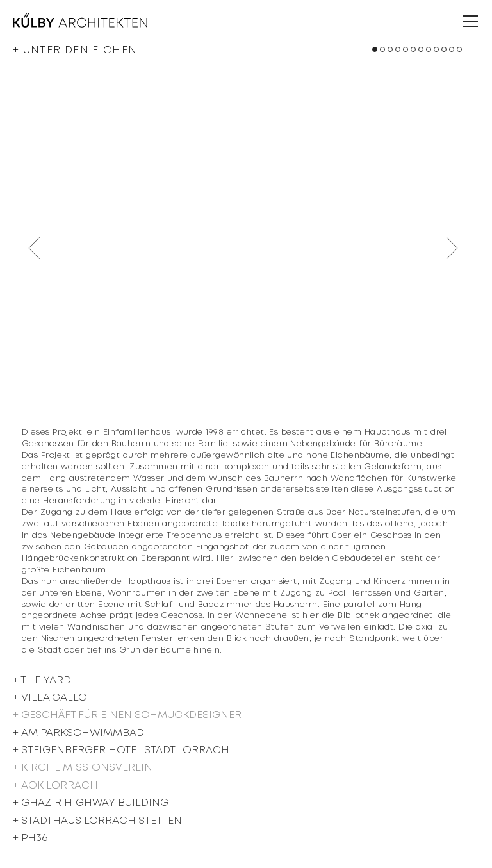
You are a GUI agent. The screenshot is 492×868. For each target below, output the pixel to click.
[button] (375, 49)
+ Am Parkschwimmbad (78, 733)
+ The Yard (42, 680)
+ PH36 (30, 838)
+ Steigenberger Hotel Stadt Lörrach (121, 750)
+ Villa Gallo (50, 698)
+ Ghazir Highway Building (91, 803)
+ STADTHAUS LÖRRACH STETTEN (97, 821)
